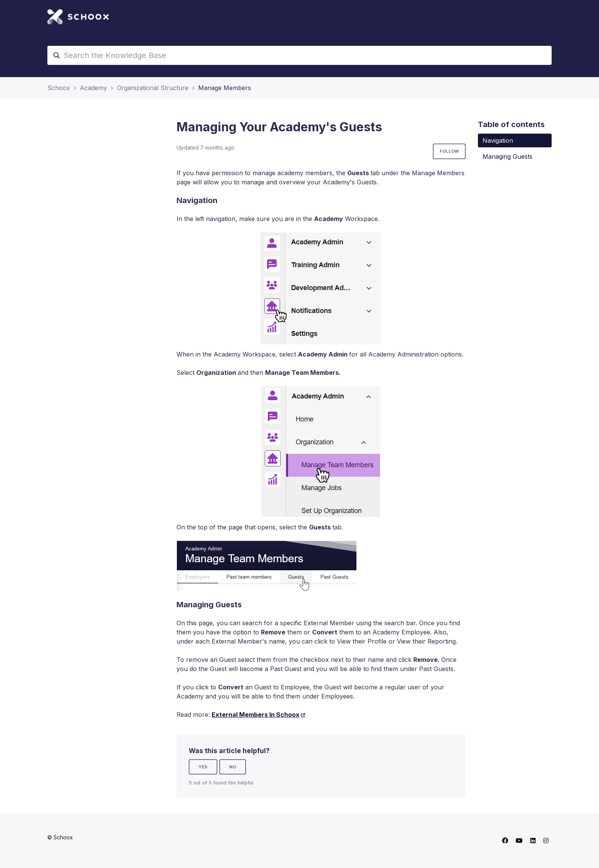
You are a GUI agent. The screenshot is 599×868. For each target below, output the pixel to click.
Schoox (59, 88)
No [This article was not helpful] (233, 767)
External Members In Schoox (256, 715)
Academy (93, 88)
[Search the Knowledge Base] (299, 55)
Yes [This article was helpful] (203, 767)
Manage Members (225, 88)
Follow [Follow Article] (449, 151)
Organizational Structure (153, 88)
